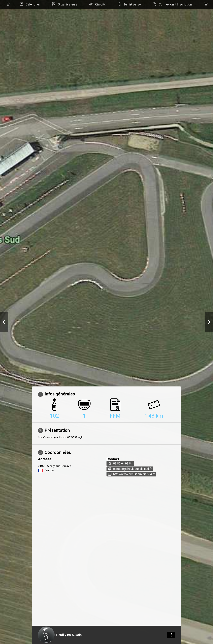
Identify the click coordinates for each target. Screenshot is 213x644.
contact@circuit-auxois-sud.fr (132, 469)
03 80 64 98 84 (123, 463)
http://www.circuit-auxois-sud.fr (134, 474)
